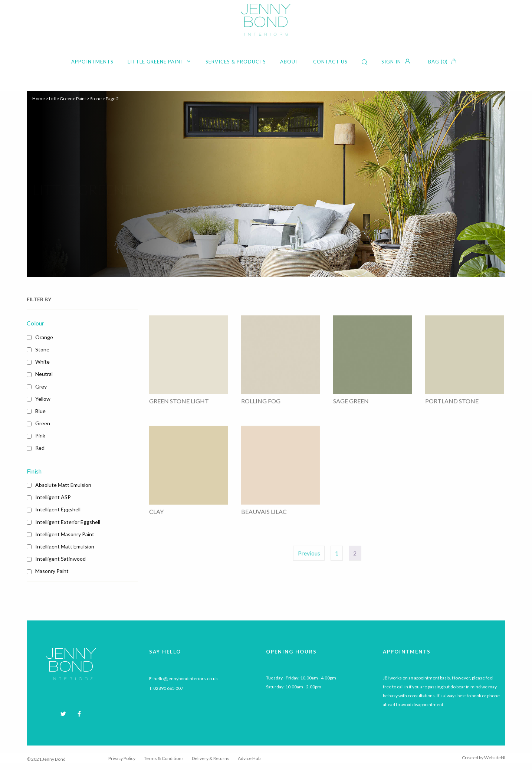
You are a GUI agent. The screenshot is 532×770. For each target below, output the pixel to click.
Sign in (391, 62)
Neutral (44, 374)
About (290, 62)
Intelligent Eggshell (58, 509)
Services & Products (236, 62)
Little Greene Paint (160, 62)
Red (40, 448)
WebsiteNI (495, 758)
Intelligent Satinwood (60, 559)
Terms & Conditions (164, 758)
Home (39, 99)
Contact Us (330, 62)
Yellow (43, 399)
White (42, 362)
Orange (44, 337)
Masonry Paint (52, 571)
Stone (96, 99)
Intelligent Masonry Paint (65, 534)
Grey (41, 386)
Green (43, 423)
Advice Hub (249, 758)
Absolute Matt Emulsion (63, 485)
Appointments (92, 62)
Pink (40, 435)
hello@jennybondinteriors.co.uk (186, 679)
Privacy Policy (122, 758)
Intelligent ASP (53, 497)
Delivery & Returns (211, 758)
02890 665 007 (168, 688)
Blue (40, 411)
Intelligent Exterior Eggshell (68, 522)
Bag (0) (438, 62)
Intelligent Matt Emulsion (65, 546)
